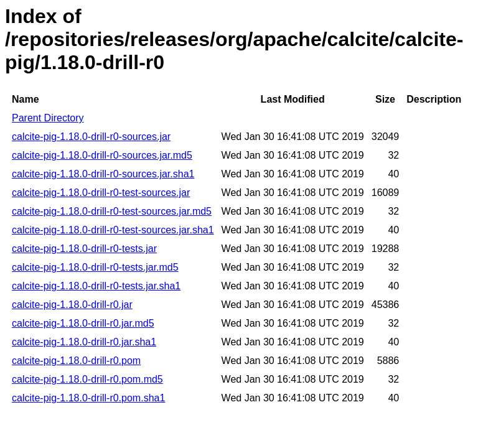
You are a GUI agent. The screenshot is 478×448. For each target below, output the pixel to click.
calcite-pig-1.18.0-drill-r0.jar (72, 305)
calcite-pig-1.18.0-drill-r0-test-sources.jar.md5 (112, 211)
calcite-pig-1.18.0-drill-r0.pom (76, 361)
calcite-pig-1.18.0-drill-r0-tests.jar (84, 249)
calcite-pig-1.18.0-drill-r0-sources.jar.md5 (102, 155)
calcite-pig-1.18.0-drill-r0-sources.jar (91, 137)
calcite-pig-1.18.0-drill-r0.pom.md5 (87, 379)
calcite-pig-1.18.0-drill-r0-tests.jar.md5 (95, 267)
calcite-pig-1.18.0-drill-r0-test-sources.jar (101, 193)
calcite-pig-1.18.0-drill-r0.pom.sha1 (88, 398)
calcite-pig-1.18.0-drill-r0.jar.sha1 (84, 342)
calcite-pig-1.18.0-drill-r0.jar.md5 (83, 323)
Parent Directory (48, 118)
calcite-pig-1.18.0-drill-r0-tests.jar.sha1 (96, 286)
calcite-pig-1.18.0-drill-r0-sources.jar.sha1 (103, 174)
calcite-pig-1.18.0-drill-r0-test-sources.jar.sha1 (113, 230)
